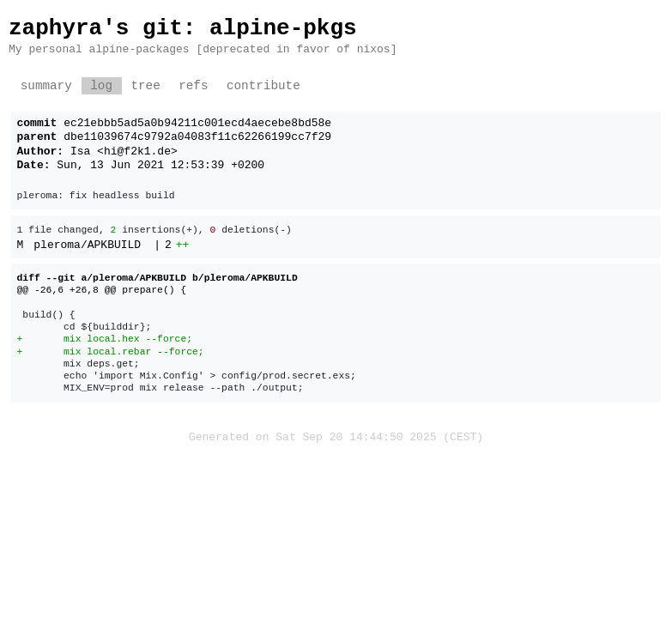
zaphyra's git (96, 28)
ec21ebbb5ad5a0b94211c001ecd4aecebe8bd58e (197, 124)
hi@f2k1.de (137, 152)
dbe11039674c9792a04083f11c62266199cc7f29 (197, 137)
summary (46, 86)
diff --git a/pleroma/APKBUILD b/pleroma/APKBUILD (157, 278)
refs (193, 86)
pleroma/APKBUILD (87, 245)
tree (145, 86)
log (101, 86)
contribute (263, 86)
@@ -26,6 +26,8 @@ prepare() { (102, 290)
